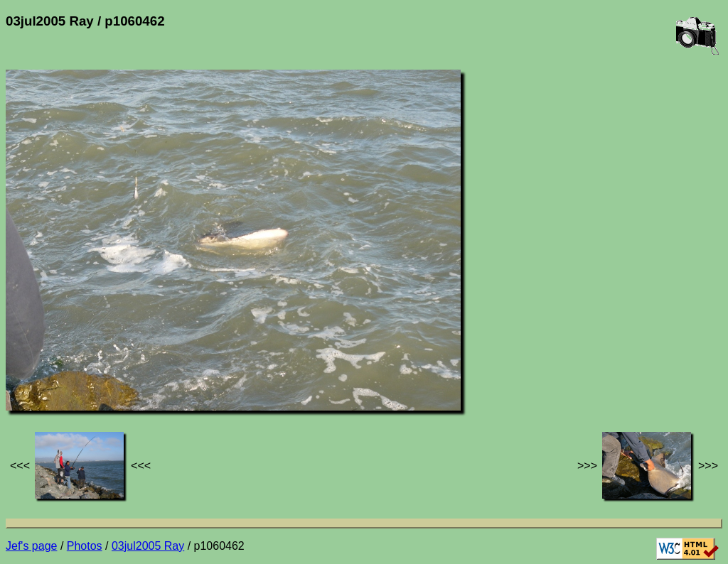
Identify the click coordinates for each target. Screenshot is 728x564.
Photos (85, 546)
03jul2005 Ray (148, 546)
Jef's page (31, 546)
